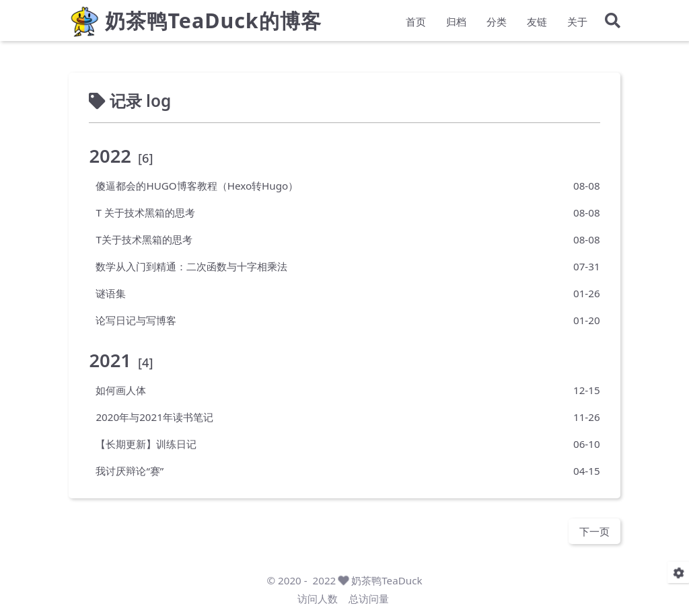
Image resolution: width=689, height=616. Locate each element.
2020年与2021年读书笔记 (154, 416)
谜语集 (111, 293)
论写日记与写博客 (136, 319)
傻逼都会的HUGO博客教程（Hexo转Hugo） (197, 185)
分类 (497, 24)
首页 (416, 24)
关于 (577, 24)
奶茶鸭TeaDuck (387, 580)
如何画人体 (121, 389)
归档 (456, 24)
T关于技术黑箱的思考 (144, 239)
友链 (537, 24)
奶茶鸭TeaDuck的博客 (213, 24)
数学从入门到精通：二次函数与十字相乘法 (191, 266)
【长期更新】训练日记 (146, 443)
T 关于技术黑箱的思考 (145, 212)
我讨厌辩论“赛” (130, 470)
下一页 (594, 531)
